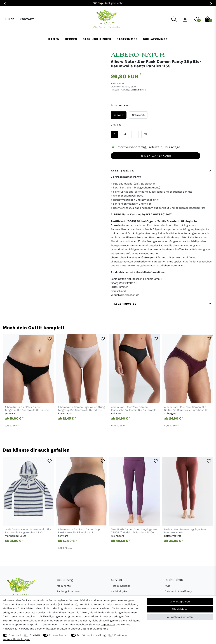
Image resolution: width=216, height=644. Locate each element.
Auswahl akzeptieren (180, 617)
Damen (54, 39)
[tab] (162, 234)
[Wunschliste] (196, 19)
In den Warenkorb (155, 156)
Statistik (35, 635)
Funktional (121, 635)
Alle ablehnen (180, 609)
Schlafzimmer (155, 39)
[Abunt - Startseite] (107, 19)
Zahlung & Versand (69, 591)
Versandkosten (138, 90)
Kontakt (27, 19)
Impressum (108, 624)
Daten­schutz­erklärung (94, 629)
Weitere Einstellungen (16, 639)
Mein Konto (64, 586)
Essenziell (15, 635)
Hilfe (10, 19)
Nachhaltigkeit (120, 591)
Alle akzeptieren (180, 602)
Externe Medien (59, 635)
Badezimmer (127, 39)
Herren (71, 39)
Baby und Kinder (97, 39)
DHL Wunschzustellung (91, 635)
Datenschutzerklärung (178, 591)
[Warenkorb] (208, 19)
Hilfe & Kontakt (120, 586)
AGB (167, 586)
